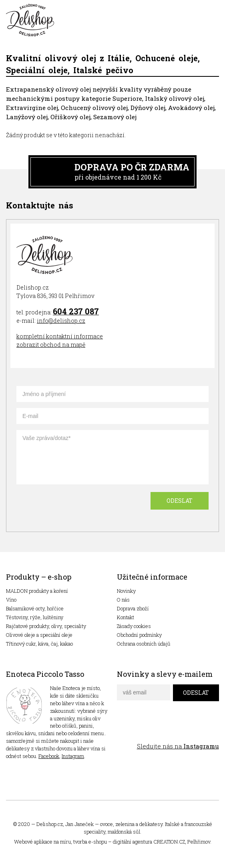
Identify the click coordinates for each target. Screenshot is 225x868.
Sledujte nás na (178, 746)
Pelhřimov (199, 842)
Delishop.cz (50, 824)
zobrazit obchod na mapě (51, 345)
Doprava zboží (133, 608)
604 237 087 (76, 311)
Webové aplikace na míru (42, 842)
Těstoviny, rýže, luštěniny (35, 617)
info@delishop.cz (61, 321)
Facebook (49, 756)
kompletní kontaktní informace (60, 336)
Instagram (73, 756)
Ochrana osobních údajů (144, 644)
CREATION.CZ (169, 842)
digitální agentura (133, 842)
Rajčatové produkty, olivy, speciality (46, 626)
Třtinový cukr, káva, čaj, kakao (39, 644)
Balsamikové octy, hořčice (35, 608)
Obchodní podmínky (139, 635)
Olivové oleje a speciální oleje (39, 635)
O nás (123, 600)
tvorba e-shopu (90, 842)
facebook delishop (124, 728)
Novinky (126, 591)
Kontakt (126, 617)
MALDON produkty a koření (37, 591)
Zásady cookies (134, 626)
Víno (11, 600)
